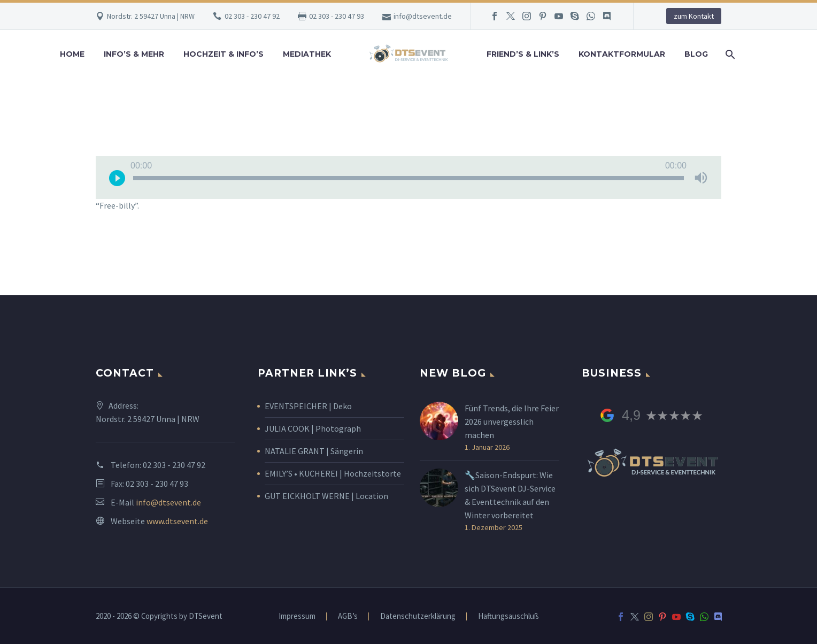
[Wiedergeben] (117, 178)
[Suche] (730, 54)
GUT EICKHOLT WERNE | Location (326, 496)
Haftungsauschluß (508, 616)
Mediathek (307, 54)
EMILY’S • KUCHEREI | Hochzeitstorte (333, 473)
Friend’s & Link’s (523, 54)
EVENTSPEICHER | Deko (308, 406)
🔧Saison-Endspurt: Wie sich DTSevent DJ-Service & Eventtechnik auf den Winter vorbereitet (510, 495)
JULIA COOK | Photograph (313, 428)
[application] (408, 178)
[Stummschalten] (701, 178)
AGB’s (348, 616)
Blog (696, 54)
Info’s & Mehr (134, 54)
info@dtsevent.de (423, 16)
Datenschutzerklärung (418, 616)
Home (72, 54)
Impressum (297, 616)
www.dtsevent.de (177, 521)
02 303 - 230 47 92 (252, 16)
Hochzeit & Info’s (223, 54)
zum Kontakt (694, 16)
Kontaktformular (622, 54)
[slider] (408, 178)
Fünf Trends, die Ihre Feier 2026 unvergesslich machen (512, 421)
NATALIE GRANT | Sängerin (314, 451)
